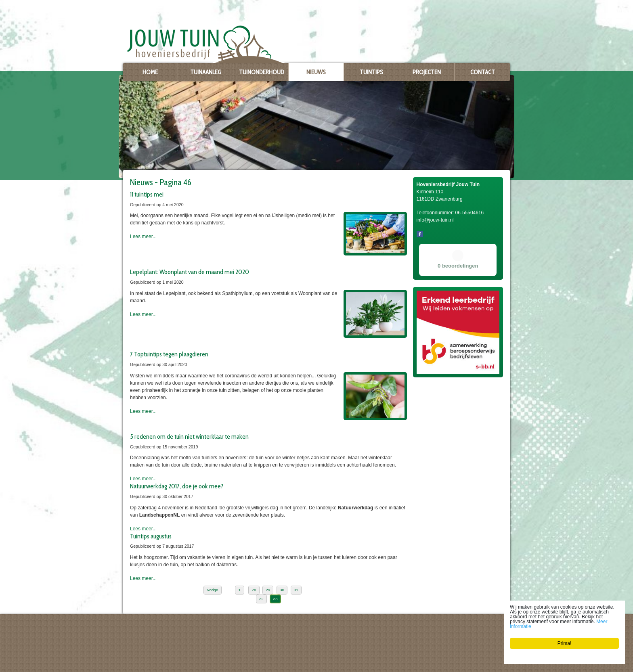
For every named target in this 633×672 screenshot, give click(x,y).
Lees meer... (143, 237)
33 (276, 599)
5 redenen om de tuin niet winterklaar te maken (189, 436)
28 (254, 590)
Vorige (213, 590)
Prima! (565, 643)
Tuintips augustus (151, 536)
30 (282, 590)
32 (261, 599)
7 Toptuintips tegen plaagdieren (169, 354)
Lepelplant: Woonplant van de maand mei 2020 (190, 272)
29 (268, 590)
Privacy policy (136, 664)
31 (296, 590)
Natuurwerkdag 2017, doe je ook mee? (177, 486)
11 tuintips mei (147, 194)
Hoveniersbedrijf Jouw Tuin (149, 631)
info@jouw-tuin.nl (145, 658)
